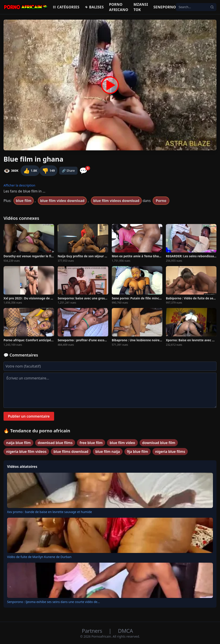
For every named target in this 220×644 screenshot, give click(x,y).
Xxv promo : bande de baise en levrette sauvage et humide (49, 512)
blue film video (122, 443)
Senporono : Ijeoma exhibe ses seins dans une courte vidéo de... (53, 602)
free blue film (91, 443)
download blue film (159, 443)
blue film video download (62, 201)
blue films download (71, 452)
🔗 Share (68, 171)
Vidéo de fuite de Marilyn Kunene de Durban (39, 557)
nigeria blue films (170, 452)
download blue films (55, 443)
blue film (24, 201)
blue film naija (108, 452)
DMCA (125, 631)
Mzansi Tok (141, 7)
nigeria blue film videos (26, 452)
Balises (94, 7)
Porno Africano (119, 7)
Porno (161, 201)
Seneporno (165, 7)
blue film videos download (116, 201)
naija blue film (18, 443)
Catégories (66, 7)
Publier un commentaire (29, 416)
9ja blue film (138, 452)
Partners (93, 631)
